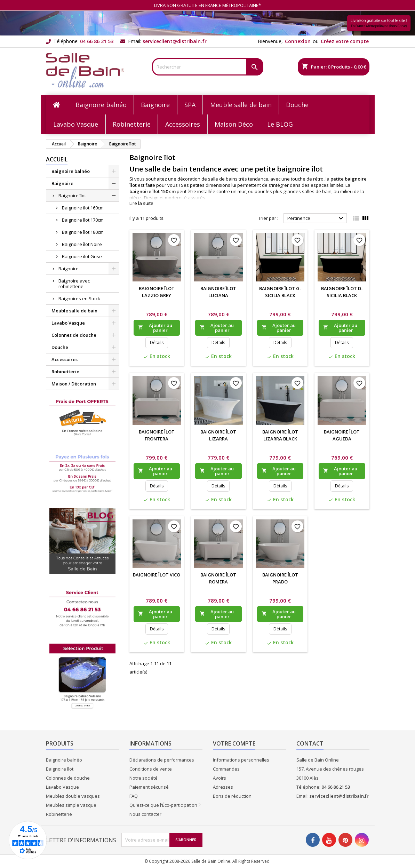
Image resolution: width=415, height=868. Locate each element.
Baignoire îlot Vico (157, 575)
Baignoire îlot (72, 196)
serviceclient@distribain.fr (175, 41)
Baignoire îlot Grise (82, 256)
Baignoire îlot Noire (82, 244)
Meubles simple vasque (71, 805)
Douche (60, 347)
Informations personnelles (241, 760)
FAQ (134, 796)
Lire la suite (141, 203)
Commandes (226, 769)
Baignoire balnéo (71, 171)
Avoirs (220, 778)
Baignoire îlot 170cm (83, 220)
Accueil (57, 159)
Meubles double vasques (73, 796)
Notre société (143, 778)
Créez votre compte (345, 41)
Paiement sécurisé (149, 787)
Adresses (223, 787)
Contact (310, 743)
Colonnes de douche (74, 335)
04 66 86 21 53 (97, 41)
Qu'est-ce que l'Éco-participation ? (165, 805)
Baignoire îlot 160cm (83, 208)
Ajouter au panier (155, 328)
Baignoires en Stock (79, 298)
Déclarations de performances (162, 760)
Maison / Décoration (74, 384)
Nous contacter (145, 814)
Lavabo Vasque (68, 323)
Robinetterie (65, 372)
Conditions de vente (151, 769)
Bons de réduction (232, 796)
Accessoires (65, 359)
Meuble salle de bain (74, 311)
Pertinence (316, 218)
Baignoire (62, 183)
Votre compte (234, 743)
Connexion (298, 41)
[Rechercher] (208, 67)
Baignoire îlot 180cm (83, 232)
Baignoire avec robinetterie (74, 284)
